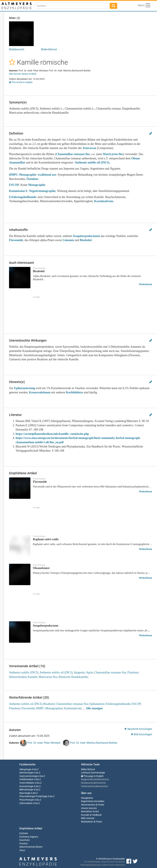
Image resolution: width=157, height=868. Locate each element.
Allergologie (25, 769)
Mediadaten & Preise (91, 822)
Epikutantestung (25, 388)
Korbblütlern (74, 392)
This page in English (92, 776)
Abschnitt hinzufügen (138, 729)
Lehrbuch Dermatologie (93, 773)
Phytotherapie (27, 800)
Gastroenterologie (29, 776)
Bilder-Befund (49, 49)
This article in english (21, 82)
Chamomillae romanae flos (73, 154)
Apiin (90, 672)
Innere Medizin (27, 783)
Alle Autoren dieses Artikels (23, 74)
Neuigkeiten (87, 798)
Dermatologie (26, 773)
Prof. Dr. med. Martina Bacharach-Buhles (90, 743)
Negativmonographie (42, 191)
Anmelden (99, 801)
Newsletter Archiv (90, 812)
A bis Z (35, 769)
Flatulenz (32, 179)
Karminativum (104, 201)
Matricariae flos (113, 154)
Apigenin (79, 672)
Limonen (68, 240)
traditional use (47, 175)
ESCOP (14, 185)
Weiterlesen (145, 284)
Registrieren (87, 801)
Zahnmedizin (26, 803)
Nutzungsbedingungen (91, 865)
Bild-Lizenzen (88, 818)
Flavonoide (16, 240)
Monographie (37, 185)
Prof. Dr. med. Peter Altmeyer (40, 743)
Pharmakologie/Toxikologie (33, 796)
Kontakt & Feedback (91, 815)
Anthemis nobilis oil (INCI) (92, 162)
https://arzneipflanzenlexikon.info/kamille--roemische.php (52, 434)
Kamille (32, 677)
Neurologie (25, 793)
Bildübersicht (17, 49)
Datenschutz (108, 865)
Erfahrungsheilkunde (23, 197)
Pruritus (24, 844)
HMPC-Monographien (49, 708)
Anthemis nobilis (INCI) (24, 672)
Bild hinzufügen (142, 734)
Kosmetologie (26, 786)
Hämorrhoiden (18, 677)
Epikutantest (97, 704)
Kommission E (18, 191)
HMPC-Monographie (23, 175)
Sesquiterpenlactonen (86, 236)
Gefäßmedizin (26, 779)
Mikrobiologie (26, 790)
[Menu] (148, 6)
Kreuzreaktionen (40, 392)
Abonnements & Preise (93, 805)
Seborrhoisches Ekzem (31, 847)
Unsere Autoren (89, 808)
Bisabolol (86, 240)
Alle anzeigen (94, 708)
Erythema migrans (29, 837)
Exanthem (25, 840)
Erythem (24, 833)
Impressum (119, 865)
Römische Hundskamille (73, 677)
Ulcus (22, 850)
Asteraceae (89, 148)
